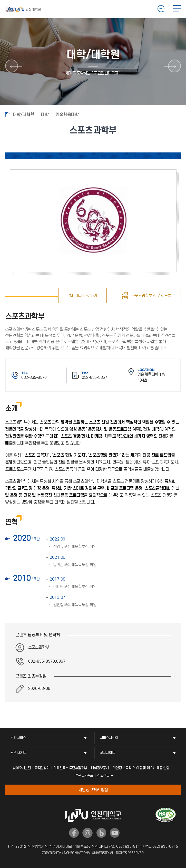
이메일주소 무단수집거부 (70, 768)
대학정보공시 (100, 768)
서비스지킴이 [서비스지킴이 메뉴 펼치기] (109, 738)
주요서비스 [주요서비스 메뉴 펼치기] (18, 738)
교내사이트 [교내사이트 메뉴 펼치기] (107, 753)
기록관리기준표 (83, 775)
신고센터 (103, 775)
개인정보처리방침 (93, 790)
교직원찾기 (42, 768)
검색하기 (161, 9)
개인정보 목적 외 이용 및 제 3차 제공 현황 (141, 768)
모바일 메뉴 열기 (177, 9)
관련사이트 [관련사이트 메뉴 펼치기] (18, 753)
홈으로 (8, 115)
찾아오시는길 (22, 768)
